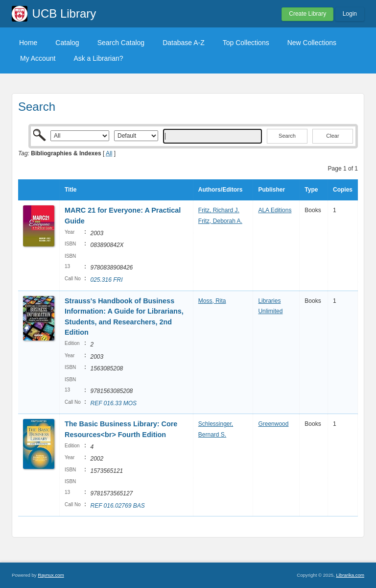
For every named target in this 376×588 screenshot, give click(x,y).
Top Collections (246, 43)
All (109, 153)
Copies (343, 190)
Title (70, 190)
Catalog (67, 43)
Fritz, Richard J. (219, 210)
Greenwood (273, 424)
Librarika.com (350, 575)
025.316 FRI (106, 280)
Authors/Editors (221, 190)
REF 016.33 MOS (113, 403)
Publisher (271, 190)
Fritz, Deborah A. (220, 221)
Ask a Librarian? (98, 58)
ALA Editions (275, 210)
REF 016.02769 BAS (117, 506)
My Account (38, 58)
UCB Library (64, 13)
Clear (332, 136)
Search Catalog (121, 43)
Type (311, 190)
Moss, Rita (212, 301)
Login (350, 14)
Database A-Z (184, 43)
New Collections (312, 43)
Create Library (307, 14)
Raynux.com (51, 575)
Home (28, 43)
